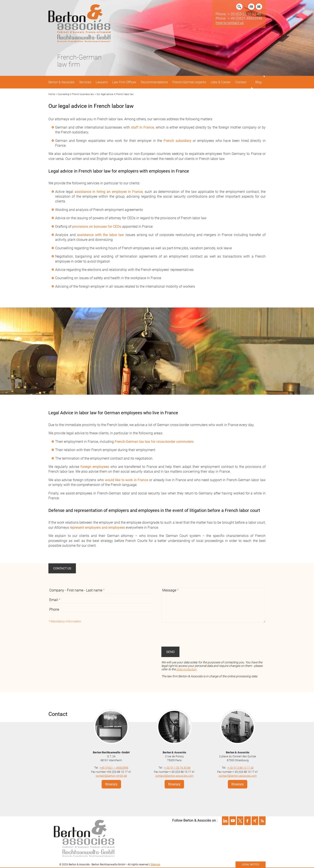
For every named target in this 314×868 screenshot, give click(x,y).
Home (52, 94)
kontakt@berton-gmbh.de (111, 776)
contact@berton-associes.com (174, 776)
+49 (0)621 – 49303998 (114, 768)
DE (259, 7)
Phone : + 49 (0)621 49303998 (239, 18)
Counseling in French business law (76, 94)
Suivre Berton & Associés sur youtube (233, 821)
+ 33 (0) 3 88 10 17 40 (241, 768)
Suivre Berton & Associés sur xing (255, 821)
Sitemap (155, 865)
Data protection (186, 669)
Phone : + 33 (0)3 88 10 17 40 (238, 14)
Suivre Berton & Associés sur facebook (247, 821)
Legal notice (251, 865)
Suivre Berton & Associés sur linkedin (225, 821)
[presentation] (195, 635)
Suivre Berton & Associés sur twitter (240, 821)
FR (251, 7)
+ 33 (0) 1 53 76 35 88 (177, 768)
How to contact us (230, 23)
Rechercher (239, 7)
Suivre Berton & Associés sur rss (262, 821)
